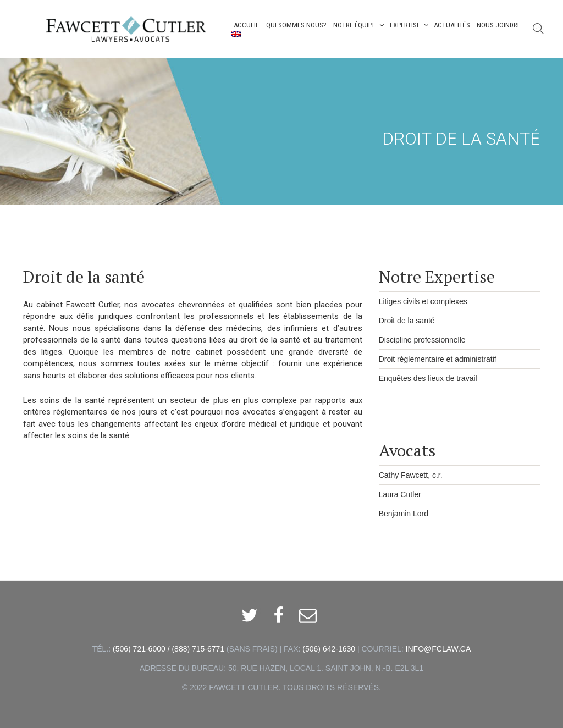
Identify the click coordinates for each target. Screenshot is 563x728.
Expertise (410, 25)
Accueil (246, 25)
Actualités (452, 25)
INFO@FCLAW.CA (438, 649)
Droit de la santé (407, 321)
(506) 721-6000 (139, 649)
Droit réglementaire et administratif (438, 359)
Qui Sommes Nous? (296, 25)
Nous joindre (499, 25)
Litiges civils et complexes (423, 301)
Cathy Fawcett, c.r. (411, 475)
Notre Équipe (359, 25)
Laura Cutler (400, 494)
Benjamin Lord (404, 514)
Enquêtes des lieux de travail (428, 378)
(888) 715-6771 (198, 649)
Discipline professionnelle (422, 340)
